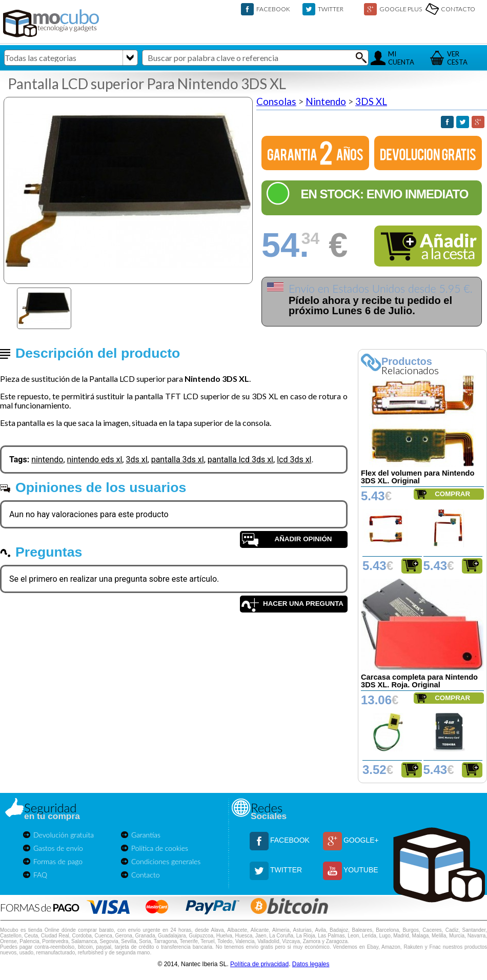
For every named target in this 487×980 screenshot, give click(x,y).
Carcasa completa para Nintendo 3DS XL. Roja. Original (419, 681)
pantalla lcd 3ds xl (240, 460)
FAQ (40, 875)
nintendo (47, 460)
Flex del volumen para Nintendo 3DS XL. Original (418, 477)
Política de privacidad (259, 964)
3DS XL (371, 101)
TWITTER (331, 9)
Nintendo (326, 101)
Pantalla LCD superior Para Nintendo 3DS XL (147, 84)
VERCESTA (457, 58)
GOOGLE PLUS (401, 9)
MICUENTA (401, 58)
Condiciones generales (166, 861)
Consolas (276, 101)
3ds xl (136, 460)
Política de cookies (160, 848)
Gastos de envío (58, 848)
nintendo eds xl (95, 460)
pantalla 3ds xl (178, 460)
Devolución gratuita (64, 835)
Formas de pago (58, 861)
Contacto (146, 875)
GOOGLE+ (361, 840)
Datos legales (311, 964)
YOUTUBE (361, 870)
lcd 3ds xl (294, 460)
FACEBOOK (273, 9)
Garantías (146, 835)
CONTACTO (458, 9)
